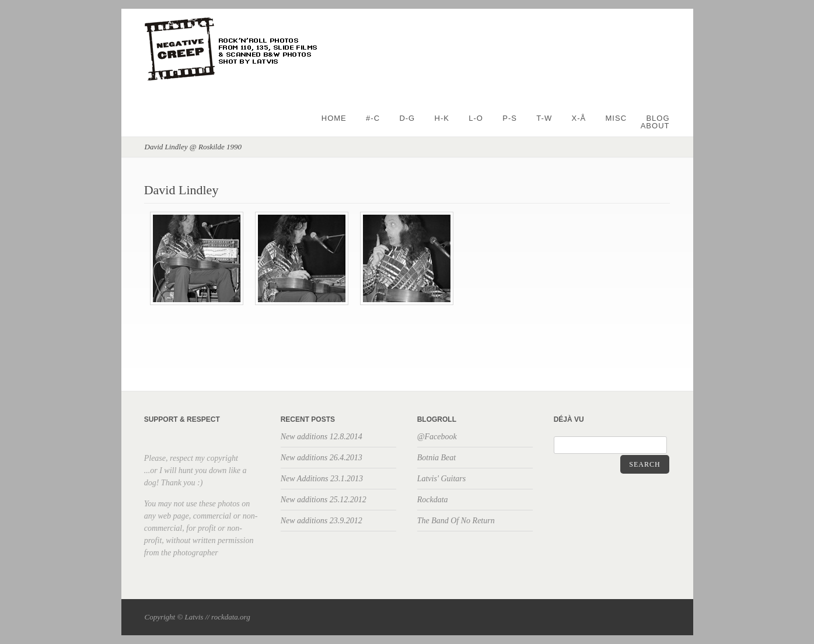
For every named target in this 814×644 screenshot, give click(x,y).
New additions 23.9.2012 (322, 521)
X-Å (579, 118)
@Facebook (437, 437)
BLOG (658, 118)
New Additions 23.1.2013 (322, 479)
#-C (373, 118)
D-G (407, 118)
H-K (442, 118)
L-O (476, 118)
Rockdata (433, 500)
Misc (616, 118)
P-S (510, 118)
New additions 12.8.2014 (322, 437)
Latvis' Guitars (442, 479)
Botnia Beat (437, 458)
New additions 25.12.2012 (324, 500)
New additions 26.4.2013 (322, 458)
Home (334, 118)
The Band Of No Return (456, 521)
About (655, 126)
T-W (544, 118)
